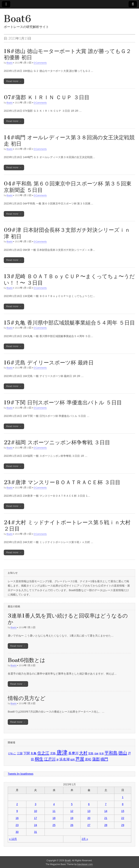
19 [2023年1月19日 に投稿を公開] (72, 818)
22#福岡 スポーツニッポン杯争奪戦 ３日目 (57, 442)
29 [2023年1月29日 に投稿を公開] (123, 825)
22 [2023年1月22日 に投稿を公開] (123, 818)
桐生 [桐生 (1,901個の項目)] (39, 759)
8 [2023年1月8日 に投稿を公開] (123, 804)
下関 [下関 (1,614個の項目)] (27, 753)
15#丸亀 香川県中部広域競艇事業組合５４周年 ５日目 (69, 323)
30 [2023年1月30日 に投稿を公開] (17, 832)
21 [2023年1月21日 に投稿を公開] (106, 818)
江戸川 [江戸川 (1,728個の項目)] (50, 759)
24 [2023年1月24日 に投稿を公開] (36, 825)
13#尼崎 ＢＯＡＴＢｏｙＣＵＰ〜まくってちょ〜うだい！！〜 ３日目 (69, 280)
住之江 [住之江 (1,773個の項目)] (43, 753)
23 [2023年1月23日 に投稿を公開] (17, 825)
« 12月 (13, 839)
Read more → (14, 81)
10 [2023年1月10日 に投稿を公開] (36, 811)
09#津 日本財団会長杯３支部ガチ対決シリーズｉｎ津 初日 (67, 233)
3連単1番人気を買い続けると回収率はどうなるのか (68, 619)
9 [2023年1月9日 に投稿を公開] (17, 811)
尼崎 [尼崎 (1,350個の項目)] (96, 754)
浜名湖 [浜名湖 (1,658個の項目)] (64, 759)
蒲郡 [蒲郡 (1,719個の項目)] (96, 759)
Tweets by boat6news (21, 774)
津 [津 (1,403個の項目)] (57, 760)
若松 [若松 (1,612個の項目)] (88, 759)
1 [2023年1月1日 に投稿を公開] (123, 797)
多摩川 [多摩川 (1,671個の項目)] (73, 753)
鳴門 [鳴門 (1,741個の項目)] (104, 759)
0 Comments (40, 63)
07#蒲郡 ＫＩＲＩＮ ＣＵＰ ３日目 (47, 97)
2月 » (85, 839)
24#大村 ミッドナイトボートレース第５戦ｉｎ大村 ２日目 (67, 526)
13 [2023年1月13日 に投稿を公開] (89, 811)
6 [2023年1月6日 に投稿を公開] (89, 804)
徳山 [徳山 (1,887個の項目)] (123, 753)
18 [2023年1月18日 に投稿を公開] (54, 818)
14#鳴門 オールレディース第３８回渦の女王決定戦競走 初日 (69, 141)
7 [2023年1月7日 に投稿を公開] (106, 804)
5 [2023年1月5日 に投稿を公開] (72, 804)
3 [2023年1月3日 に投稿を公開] (35, 804)
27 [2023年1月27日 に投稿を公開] (89, 825)
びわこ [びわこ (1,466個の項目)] (12, 753)
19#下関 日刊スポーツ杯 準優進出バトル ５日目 (63, 402)
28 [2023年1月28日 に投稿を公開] (106, 825)
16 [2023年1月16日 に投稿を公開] (17, 818)
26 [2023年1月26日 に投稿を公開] (72, 825)
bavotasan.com (85, 864)
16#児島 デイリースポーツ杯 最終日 (49, 363)
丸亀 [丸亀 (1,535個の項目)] (34, 753)
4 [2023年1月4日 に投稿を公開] (54, 804)
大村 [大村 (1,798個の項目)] (83, 753)
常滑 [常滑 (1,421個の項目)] (101, 754)
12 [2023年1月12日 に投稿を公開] (72, 811)
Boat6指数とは (27, 660)
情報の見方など (27, 698)
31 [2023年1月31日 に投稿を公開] (36, 832)
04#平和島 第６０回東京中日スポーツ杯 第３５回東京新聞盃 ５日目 (68, 187)
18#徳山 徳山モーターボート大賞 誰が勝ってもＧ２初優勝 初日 (68, 54)
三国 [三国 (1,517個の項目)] (20, 753)
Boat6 (17, 19)
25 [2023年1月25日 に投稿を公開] (54, 825)
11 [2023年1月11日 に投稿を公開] (54, 811)
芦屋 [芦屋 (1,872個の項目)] (80, 759)
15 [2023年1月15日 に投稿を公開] (123, 811)
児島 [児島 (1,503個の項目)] (53, 753)
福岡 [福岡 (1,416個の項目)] (72, 760)
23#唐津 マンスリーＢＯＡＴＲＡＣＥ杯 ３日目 (62, 482)
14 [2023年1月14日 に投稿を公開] (106, 811)
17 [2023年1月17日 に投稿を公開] (36, 818)
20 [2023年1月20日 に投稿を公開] (89, 818)
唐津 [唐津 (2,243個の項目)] (62, 752)
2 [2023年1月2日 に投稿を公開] (17, 804)
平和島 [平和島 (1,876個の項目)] (111, 753)
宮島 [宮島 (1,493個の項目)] (91, 753)
